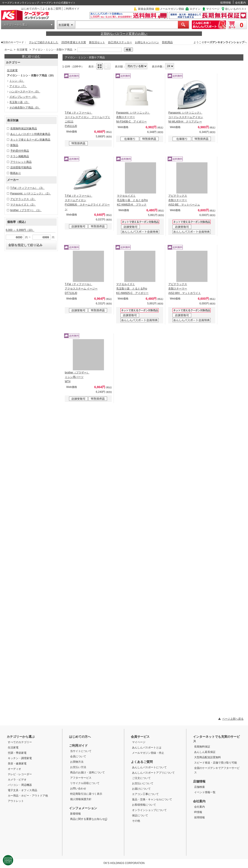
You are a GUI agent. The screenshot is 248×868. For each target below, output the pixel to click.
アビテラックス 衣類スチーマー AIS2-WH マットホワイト (185, 289)
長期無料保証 (202, 747)
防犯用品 (167, 42)
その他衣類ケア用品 (25, 108)
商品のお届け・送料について (87, 772)
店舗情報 (199, 781)
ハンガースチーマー (25, 92)
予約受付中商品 (20, 151)
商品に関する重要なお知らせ (89, 819)
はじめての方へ (30, 9)
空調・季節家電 (17, 753)
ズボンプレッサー (23, 97)
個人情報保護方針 (81, 799)
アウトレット (16, 801)
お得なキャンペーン (147, 42)
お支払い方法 (78, 767)
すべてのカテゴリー (20, 742)
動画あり (16, 173)
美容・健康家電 (17, 764)
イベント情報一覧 (205, 792)
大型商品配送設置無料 (207, 757)
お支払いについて (143, 783)
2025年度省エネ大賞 (74, 42)
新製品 (14, 145)
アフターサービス (81, 778)
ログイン (195, 9)
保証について (140, 815)
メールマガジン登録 (172, 9)
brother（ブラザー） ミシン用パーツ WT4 (77, 377)
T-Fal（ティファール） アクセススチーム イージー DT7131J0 (81, 289)
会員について (78, 756)
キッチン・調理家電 (20, 758)
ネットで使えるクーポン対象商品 (30, 140)
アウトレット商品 (21, 162)
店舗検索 (199, 787)
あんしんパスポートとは (147, 748)
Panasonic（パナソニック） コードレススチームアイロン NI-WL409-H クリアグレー (186, 117)
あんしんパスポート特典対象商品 (30, 134)
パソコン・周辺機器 (20, 785)
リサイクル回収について (85, 783)
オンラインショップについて (149, 810)
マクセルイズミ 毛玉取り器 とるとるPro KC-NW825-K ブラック (132, 200)
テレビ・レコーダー (20, 774)
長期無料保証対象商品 (24, 128)
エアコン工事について (145, 794)
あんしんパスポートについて (149, 767)
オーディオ (14, 769)
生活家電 (64, 25)
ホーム (8, 50)
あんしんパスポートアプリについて (153, 773)
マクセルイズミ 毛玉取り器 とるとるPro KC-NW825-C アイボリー (132, 289)
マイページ (213, 9)
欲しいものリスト (236, 9)
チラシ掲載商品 (20, 156)
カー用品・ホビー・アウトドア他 (28, 796)
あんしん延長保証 (205, 752)
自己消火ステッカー (120, 42)
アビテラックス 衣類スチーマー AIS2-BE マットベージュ (184, 200)
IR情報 (198, 812)
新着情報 (75, 814)
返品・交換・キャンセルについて (152, 799)
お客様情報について (144, 805)
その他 (136, 821)
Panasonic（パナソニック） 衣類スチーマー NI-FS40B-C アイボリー (133, 117)
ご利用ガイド (71, 9)
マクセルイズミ (23, 205)
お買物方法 (77, 762)
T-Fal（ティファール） (27, 188)
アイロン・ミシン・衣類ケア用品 (52, 50)
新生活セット (97, 42)
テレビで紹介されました (44, 42)
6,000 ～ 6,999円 (20, 230)
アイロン (18, 86)
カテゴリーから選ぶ (16, 25)
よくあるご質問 (52, 9)
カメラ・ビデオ (17, 780)
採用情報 (226, 3)
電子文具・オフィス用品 (22, 790)
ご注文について (141, 778)
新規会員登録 (146, 9)
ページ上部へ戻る (233, 719)
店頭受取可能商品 (21, 167)
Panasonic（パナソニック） (31, 194)
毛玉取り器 (19, 102)
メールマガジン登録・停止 (148, 753)
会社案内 (240, 3)
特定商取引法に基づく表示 (86, 794)
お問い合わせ (78, 789)
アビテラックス (23, 199)
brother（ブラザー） (26, 210)
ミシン (17, 81)
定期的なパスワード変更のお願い (124, 34)
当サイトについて (81, 751)
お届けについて (141, 789)
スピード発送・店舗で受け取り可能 (215, 763)
